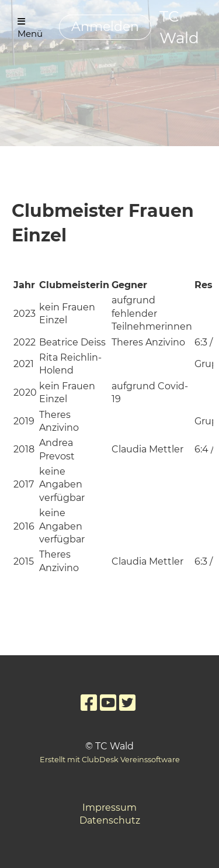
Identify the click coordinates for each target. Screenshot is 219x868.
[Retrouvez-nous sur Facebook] (89, 703)
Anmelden (105, 27)
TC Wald (179, 27)
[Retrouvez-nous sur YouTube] (108, 703)
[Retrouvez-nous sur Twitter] (127, 703)
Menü (30, 28)
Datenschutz (110, 820)
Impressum (109, 808)
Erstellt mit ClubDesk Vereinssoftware (110, 760)
